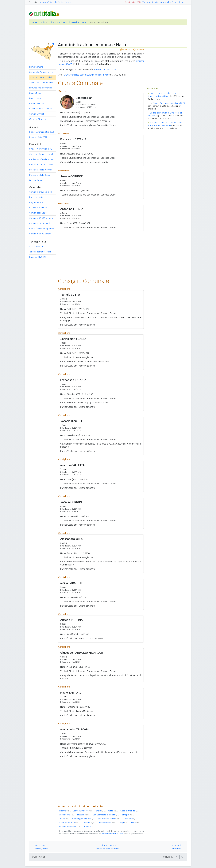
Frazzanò (84, 815)
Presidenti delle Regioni (40, 175)
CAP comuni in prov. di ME (41, 165)
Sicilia (51, 22)
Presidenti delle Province (41, 170)
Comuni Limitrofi (37, 114)
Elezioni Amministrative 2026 (42, 132)
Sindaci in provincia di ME (41, 149)
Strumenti (176, 845)
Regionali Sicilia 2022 (38, 137)
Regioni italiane (36, 202)
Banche (183, 2)
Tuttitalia (33, 2)
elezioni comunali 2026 (105, 69)
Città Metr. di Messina (68, 22)
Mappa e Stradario (38, 119)
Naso (85, 22)
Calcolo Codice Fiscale (60, 2)
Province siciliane (37, 197)
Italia (42, 22)
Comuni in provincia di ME (41, 192)
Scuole (175, 2)
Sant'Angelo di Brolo (84, 819)
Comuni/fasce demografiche (42, 229)
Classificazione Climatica (41, 109)
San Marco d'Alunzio (110, 819)
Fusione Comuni (37, 180)
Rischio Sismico (37, 103)
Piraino (65, 819)
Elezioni (156, 2)
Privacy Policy (42, 849)
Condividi (138, 50)
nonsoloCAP (43, 2)
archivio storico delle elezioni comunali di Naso (87, 75)
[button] (176, 857)
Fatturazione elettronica (41, 88)
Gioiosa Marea (107, 823)
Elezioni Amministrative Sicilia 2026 (169, 103)
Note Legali (41, 845)
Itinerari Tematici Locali (40, 252)
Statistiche (166, 2)
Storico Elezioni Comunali (41, 83)
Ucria (136, 823)
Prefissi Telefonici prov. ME (42, 159)
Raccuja (91, 827)
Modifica (125, 50)
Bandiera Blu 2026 (133, 2)
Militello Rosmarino (71, 827)
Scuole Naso (35, 93)
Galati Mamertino (70, 823)
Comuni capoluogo (38, 213)
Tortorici (89, 823)
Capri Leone (67, 815)
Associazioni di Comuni (40, 247)
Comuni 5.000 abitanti (40, 234)
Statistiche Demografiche (41, 72)
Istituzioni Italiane (108, 845)
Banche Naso (35, 98)
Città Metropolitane (38, 208)
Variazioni (147, 2)
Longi (124, 823)
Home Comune (36, 67)
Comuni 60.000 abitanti (41, 218)
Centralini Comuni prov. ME (41, 154)
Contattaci (176, 849)
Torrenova (131, 819)
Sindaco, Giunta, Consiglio (41, 77)
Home (34, 22)
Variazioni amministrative (108, 849)
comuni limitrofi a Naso (113, 834)
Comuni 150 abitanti (39, 223)
